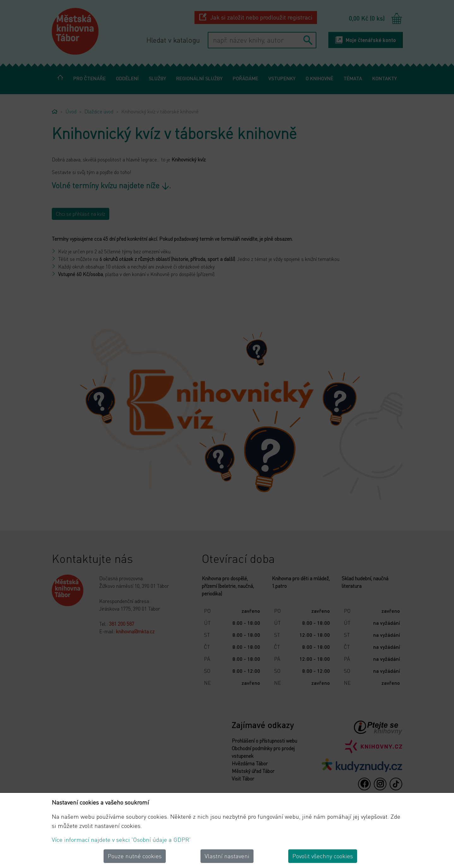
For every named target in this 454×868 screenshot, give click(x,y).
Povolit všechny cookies (323, 856)
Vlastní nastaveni (227, 856)
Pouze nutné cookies (135, 856)
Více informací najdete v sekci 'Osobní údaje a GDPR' (121, 839)
